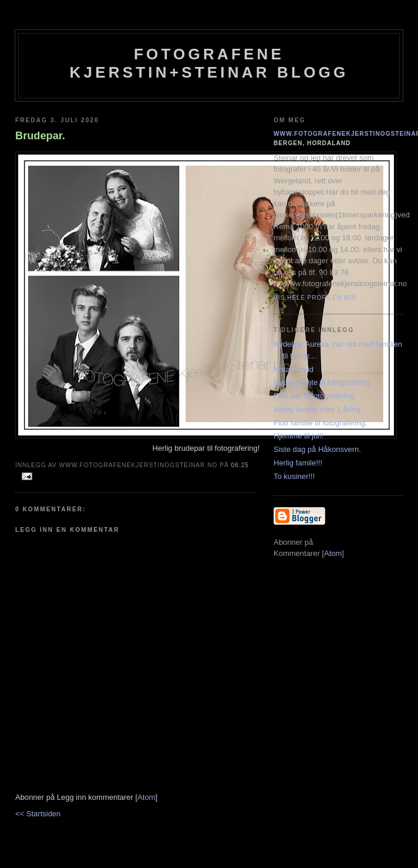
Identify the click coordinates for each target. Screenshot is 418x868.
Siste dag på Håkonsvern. (317, 449)
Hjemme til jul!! (299, 436)
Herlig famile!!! (298, 463)
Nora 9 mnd (294, 369)
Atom (146, 797)
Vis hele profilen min (315, 298)
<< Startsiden (38, 814)
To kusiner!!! (294, 476)
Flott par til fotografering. (315, 396)
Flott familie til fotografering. (321, 423)
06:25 (240, 465)
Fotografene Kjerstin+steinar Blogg (209, 63)
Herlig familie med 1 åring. (318, 409)
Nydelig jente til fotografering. (323, 382)
